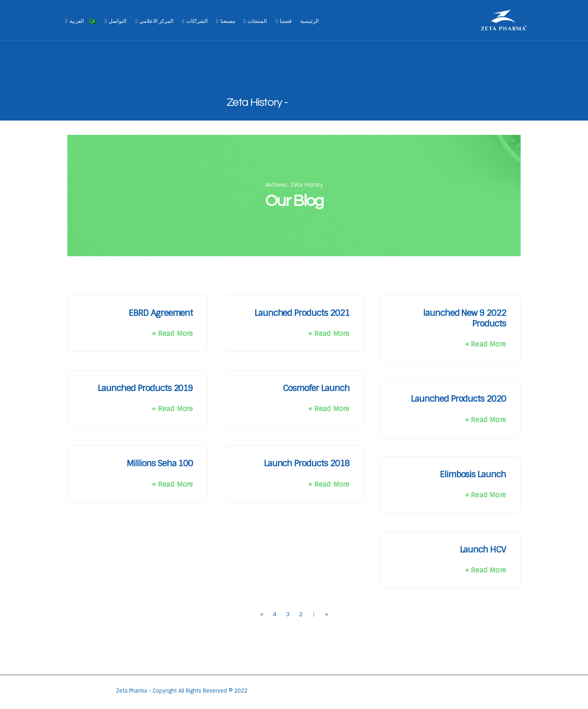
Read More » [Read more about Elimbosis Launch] (486, 495)
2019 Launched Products (145, 388)
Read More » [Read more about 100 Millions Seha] (172, 484)
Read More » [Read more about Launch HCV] (486, 570)
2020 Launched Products (458, 399)
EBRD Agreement (161, 313)
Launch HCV (483, 549)
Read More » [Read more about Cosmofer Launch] (329, 409)
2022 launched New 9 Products (464, 318)
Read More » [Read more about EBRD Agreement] (172, 334)
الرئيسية (310, 21)
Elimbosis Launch (473, 474)
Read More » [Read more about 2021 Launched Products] (329, 334)
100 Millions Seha (160, 463)
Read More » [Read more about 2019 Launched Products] (172, 409)
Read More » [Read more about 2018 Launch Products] (329, 484)
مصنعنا (228, 21)
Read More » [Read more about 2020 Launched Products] (486, 420)
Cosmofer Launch (316, 388)
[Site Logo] (504, 20)
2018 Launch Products (307, 463)
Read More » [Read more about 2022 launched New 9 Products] (486, 344)
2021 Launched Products (302, 313)
